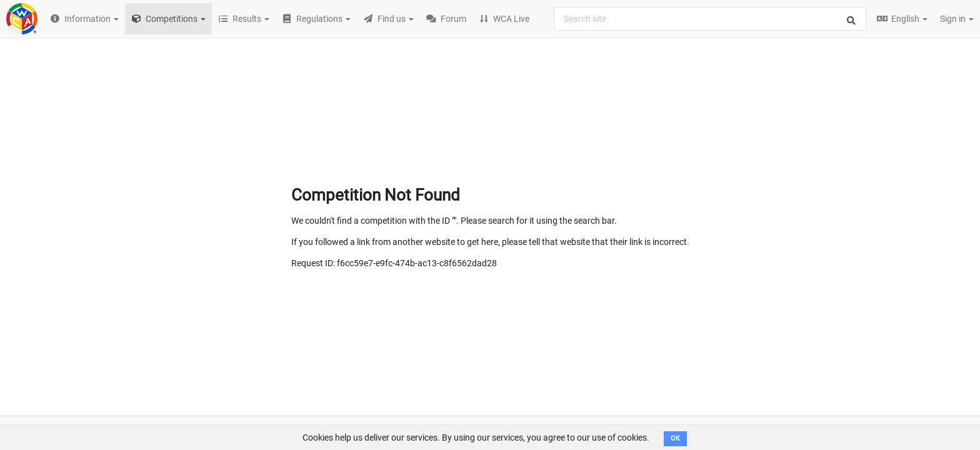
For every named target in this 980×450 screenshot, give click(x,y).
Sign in (957, 19)
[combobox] (710, 19)
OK (675, 438)
